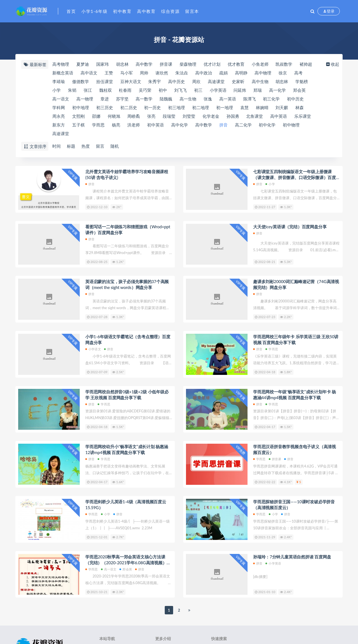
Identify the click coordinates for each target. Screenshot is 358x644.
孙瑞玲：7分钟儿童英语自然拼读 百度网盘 (292, 557)
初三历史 (105, 107)
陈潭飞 (250, 99)
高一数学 (144, 99)
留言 (100, 146)
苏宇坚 (122, 99)
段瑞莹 (169, 116)
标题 (71, 146)
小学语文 (93, 349)
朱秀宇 (155, 81)
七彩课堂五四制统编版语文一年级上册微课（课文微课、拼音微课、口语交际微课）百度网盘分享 (295, 175)
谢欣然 (162, 73)
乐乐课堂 (303, 116)
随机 (115, 146)
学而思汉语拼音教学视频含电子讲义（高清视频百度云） (295, 449)
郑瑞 (258, 90)
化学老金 (211, 116)
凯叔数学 (284, 64)
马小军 (127, 73)
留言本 (192, 11)
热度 (86, 146)
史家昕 (238, 81)
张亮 (151, 116)
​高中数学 (144, 64)
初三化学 (271, 99)
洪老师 (134, 125)
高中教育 (146, 11)
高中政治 (204, 73)
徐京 (283, 73)
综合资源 (170, 11)
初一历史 (152, 107)
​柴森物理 (188, 64)
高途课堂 (61, 133)
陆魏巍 (166, 99)
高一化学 (277, 90)
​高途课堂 (216, 81)
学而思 (98, 125)
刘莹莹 (189, 116)
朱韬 (72, 90)
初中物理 (291, 125)
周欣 (196, 81)
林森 (300, 107)
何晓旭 (114, 116)
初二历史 (129, 107)
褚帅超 (306, 64)
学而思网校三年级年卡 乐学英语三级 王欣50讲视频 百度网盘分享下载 (296, 339)
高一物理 (85, 99)
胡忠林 (282, 81)
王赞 (109, 73)
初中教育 (122, 11)
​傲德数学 (81, 81)
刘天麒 (282, 107)
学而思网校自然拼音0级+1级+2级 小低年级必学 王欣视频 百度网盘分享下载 (127, 395)
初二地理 (201, 107)
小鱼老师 (260, 64)
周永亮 (59, 116)
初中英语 (156, 125)
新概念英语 (63, 73)
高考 (298, 73)
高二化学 (243, 125)
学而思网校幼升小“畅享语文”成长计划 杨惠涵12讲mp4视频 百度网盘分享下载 (127, 449)
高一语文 (61, 99)
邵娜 (96, 116)
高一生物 (188, 99)
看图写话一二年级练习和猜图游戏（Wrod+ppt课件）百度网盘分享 (128, 230)
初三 (198, 90)
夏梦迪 (83, 64)
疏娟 (223, 73)
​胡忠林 (122, 64)
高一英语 (228, 99)
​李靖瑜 (59, 81)
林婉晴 (262, 107)
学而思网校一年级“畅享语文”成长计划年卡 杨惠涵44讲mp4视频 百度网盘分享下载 (295, 395)
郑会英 (299, 90)
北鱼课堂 (255, 116)
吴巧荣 (145, 90)
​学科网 (59, 107)
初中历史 (295, 99)
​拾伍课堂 (105, 81)
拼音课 (166, 64)
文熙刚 (78, 116)
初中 (163, 90)
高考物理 (61, 64)
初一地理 (225, 107)
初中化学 (267, 125)
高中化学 (180, 125)
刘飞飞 (181, 90)
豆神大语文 (131, 81)
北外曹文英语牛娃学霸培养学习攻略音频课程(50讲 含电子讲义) (127, 174)
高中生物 (260, 81)
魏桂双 (106, 90)
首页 (71, 11)
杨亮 (116, 125)
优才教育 (236, 64)
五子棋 (78, 125)
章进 (105, 99)
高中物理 (263, 73)
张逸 (208, 99)
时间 (56, 146)
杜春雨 (125, 90)
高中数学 (204, 125)
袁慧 (244, 107)
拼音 (223, 125)
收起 (332, 64)
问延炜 (240, 90)
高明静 (241, 73)
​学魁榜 (302, 81)
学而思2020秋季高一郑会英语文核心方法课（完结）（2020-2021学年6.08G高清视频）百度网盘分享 (128, 560)
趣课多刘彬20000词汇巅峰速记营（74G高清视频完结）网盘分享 (296, 284)
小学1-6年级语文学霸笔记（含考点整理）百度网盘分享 (128, 339)
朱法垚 (182, 73)
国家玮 (103, 64)
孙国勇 (233, 116)
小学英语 (218, 90)
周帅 (144, 73)
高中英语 (279, 116)
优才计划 (212, 64)
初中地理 (81, 107)
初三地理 (176, 107)
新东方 (59, 125)
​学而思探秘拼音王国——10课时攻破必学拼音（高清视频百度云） (294, 505)
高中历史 (176, 81)
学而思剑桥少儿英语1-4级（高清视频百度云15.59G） (126, 505)
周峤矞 (134, 116)
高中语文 (89, 73)
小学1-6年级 (94, 11)
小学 (56, 90)
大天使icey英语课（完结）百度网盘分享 (290, 227)
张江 (88, 90)
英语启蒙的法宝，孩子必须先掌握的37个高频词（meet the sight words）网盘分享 (127, 284)
